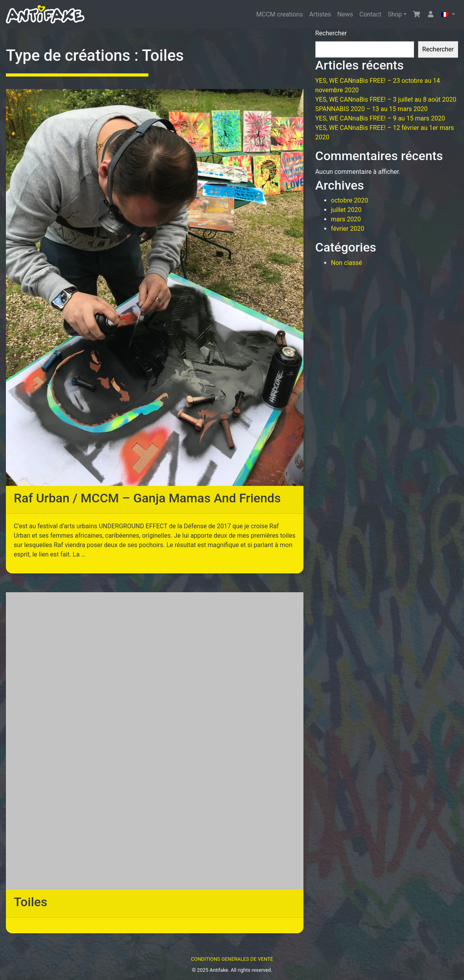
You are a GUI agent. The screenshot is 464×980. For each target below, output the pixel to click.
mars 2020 (346, 219)
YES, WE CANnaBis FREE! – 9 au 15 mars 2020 (380, 118)
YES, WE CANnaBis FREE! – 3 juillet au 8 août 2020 (386, 99)
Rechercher (331, 33)
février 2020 (348, 229)
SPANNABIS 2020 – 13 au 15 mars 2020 (371, 109)
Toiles (30, 902)
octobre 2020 (349, 200)
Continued (101, 554)
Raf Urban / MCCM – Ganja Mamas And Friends (147, 498)
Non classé (346, 263)
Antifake (219, 970)
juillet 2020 (346, 210)
